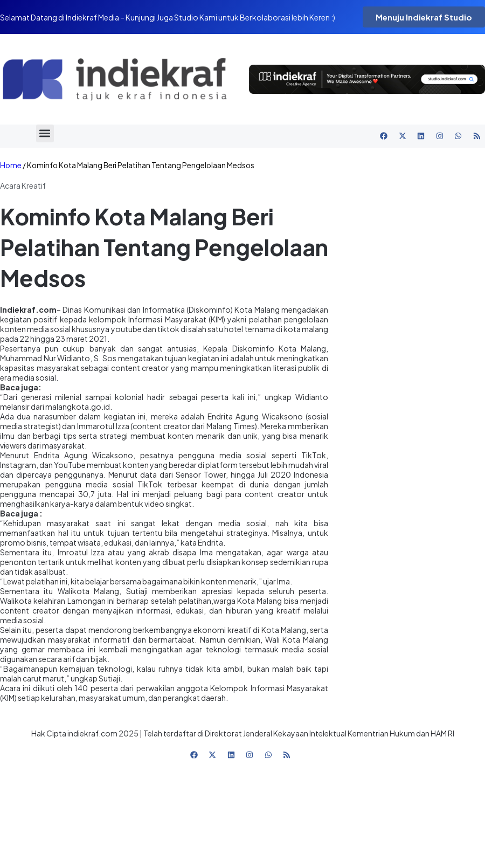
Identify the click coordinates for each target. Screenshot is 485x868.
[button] (45, 133)
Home (11, 165)
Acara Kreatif (23, 185)
